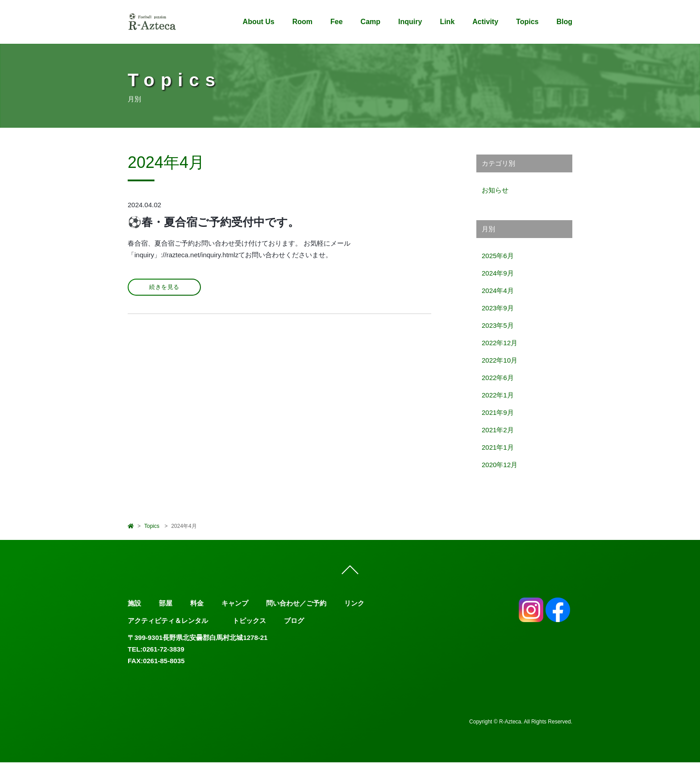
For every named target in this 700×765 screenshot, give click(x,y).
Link (447, 22)
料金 (197, 606)
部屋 (166, 606)
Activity (485, 22)
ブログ (294, 623)
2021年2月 (498, 430)
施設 (134, 606)
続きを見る (164, 287)
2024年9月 (498, 273)
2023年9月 (498, 308)
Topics (527, 22)
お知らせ (495, 190)
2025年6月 (498, 256)
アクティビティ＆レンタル (168, 623)
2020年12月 (500, 465)
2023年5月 (498, 325)
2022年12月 (500, 343)
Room (302, 22)
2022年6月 (498, 378)
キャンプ (235, 606)
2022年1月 (498, 395)
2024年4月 (498, 291)
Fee (337, 22)
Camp (371, 22)
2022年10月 (500, 360)
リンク (354, 606)
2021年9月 (498, 412)
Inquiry (410, 22)
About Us (259, 22)
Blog (564, 22)
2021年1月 (498, 447)
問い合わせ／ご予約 (296, 606)
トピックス (249, 623)
